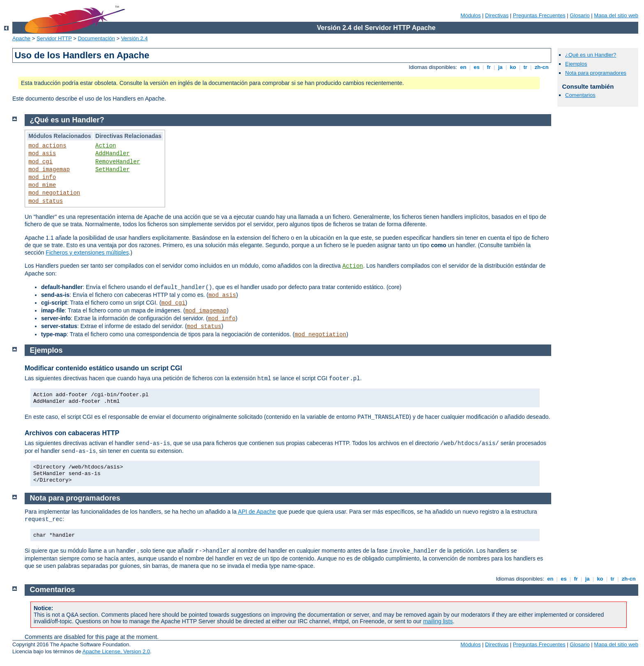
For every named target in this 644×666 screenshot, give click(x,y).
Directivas (497, 15)
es (477, 67)
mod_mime (42, 185)
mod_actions (47, 146)
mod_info (42, 177)
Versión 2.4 (135, 38)
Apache (21, 38)
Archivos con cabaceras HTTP (72, 433)
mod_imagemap (49, 170)
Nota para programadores (596, 73)
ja (500, 67)
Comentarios (580, 95)
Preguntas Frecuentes (539, 15)
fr (489, 67)
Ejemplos (576, 64)
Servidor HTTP (54, 38)
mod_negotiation (54, 193)
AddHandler (113, 154)
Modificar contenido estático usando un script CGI (103, 368)
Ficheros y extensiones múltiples (87, 253)
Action (106, 146)
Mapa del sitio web (616, 15)
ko (513, 67)
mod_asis (42, 154)
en (463, 67)
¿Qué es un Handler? (591, 55)
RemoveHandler (118, 162)
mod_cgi (40, 162)
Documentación (96, 38)
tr (526, 67)
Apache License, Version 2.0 (116, 651)
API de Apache (257, 512)
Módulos (470, 15)
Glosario (580, 15)
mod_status (46, 201)
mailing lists (438, 621)
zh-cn (542, 67)
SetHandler (113, 170)
